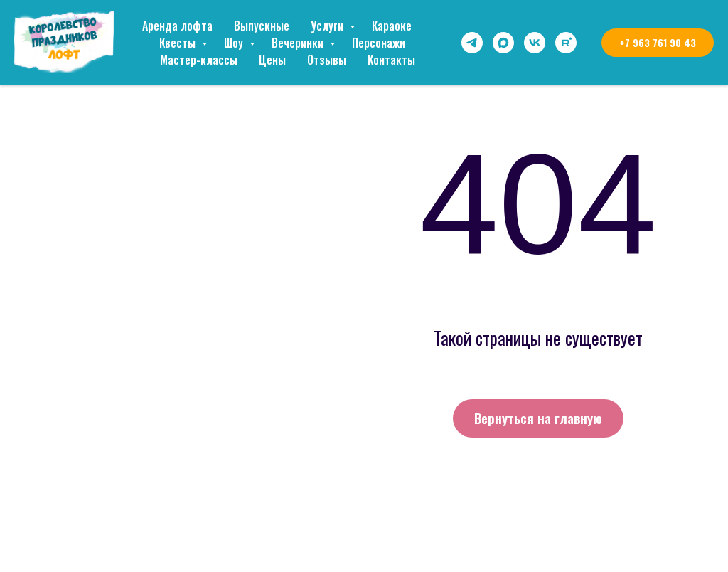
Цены (272, 60)
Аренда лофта (177, 26)
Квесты (179, 43)
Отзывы (327, 60)
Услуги (328, 26)
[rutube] (566, 43)
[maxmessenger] (503, 43)
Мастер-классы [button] (199, 60)
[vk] (535, 43)
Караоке (392, 26)
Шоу (235, 43)
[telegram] (472, 43)
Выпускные (262, 26)
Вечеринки (299, 43)
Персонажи (379, 43)
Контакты (391, 60)
